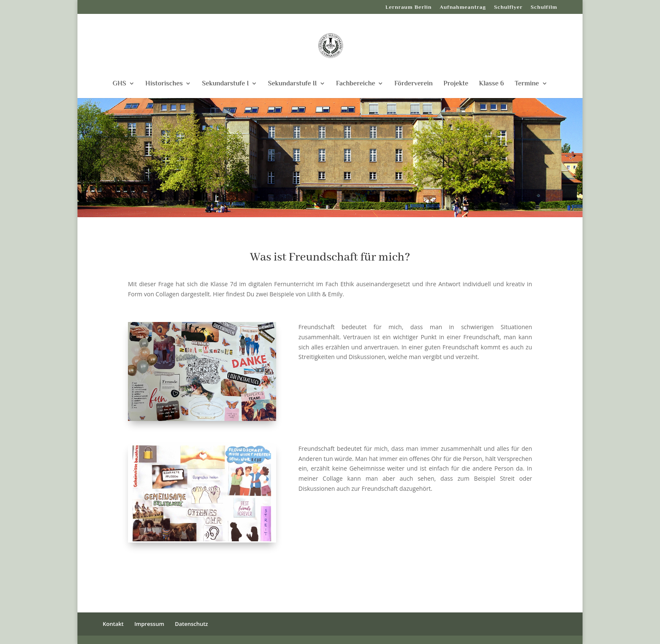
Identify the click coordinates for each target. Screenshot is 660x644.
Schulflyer (508, 7)
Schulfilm (544, 7)
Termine (527, 84)
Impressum (149, 624)
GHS (119, 84)
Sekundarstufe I (225, 84)
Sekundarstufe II (293, 84)
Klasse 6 (491, 84)
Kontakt (113, 624)
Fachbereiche (355, 84)
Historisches (164, 84)
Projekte (456, 84)
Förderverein (414, 84)
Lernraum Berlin (409, 7)
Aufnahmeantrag (463, 7)
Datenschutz (191, 624)
